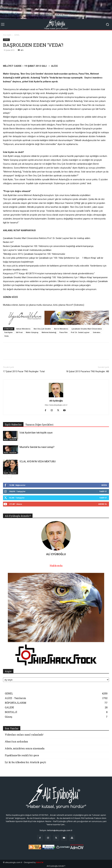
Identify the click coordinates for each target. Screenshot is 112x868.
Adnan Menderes (23, 329)
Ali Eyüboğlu (56, 401)
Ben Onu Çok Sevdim (42, 329)
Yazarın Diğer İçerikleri (39, 425)
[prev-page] (5, 476)
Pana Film (64, 332)
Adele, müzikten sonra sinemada (25, 748)
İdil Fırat (19, 332)
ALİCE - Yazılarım (10, 439)
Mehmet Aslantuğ (49, 332)
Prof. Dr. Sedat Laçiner (80, 332)
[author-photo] (56, 397)
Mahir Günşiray (32, 332)
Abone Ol (103, 504)
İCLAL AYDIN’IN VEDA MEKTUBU (38, 461)
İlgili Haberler (13, 425)
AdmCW (40, 862)
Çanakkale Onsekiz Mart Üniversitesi (87, 329)
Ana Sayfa (7, 35)
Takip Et (103, 491)
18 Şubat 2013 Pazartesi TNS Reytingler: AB (87, 371)
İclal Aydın (9, 332)
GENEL (17, 35)
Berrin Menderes (61, 329)
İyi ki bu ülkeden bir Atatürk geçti (25, 762)
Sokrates (97, 332)
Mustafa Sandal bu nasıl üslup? (37, 447)
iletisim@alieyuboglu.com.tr (60, 830)
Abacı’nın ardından (16, 741)
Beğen (104, 485)
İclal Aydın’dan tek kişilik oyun (36, 433)
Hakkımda (56, 566)
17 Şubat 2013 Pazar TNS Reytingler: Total (24, 371)
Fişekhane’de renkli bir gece (22, 755)
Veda (6, 336)
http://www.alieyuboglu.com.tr (56, 405)
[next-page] (10, 476)
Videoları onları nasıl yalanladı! (24, 735)
